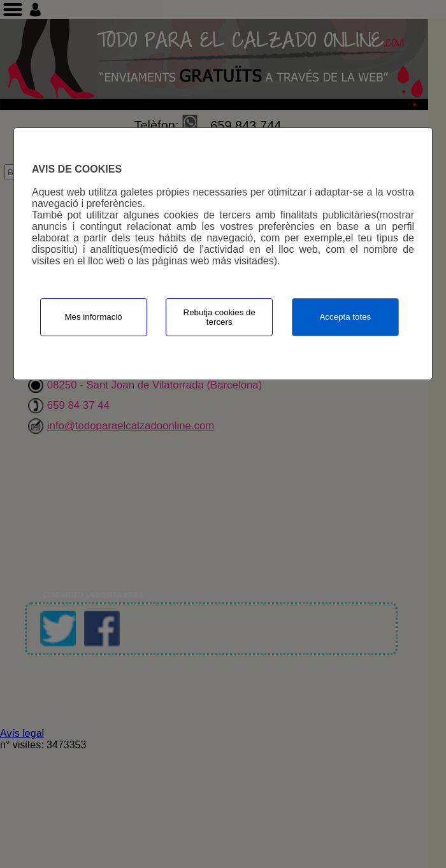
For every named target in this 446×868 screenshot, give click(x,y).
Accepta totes (345, 317)
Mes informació (93, 317)
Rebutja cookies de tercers (219, 317)
